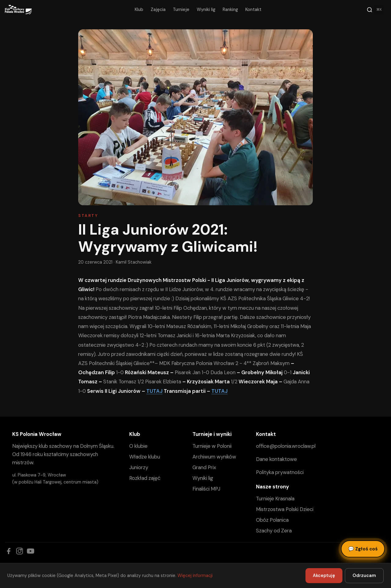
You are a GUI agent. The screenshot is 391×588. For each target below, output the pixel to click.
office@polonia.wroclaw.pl (286, 446)
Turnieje (181, 9)
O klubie (138, 446)
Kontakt (253, 9)
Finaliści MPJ (206, 489)
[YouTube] (31, 551)
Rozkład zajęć (145, 478)
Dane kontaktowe (276, 459)
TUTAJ (154, 391)
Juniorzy (139, 467)
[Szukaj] (375, 10)
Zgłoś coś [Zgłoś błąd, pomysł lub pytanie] (363, 549)
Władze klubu (145, 457)
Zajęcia (158, 9)
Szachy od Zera (274, 531)
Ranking (230, 9)
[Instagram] (20, 551)
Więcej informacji (195, 575)
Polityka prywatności (280, 472)
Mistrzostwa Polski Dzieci (285, 509)
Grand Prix (204, 467)
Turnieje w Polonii (212, 446)
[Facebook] (9, 551)
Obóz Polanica (272, 520)
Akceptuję (324, 575)
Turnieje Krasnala (275, 499)
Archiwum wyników (214, 457)
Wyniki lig (206, 9)
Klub (139, 9)
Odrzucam (364, 575)
